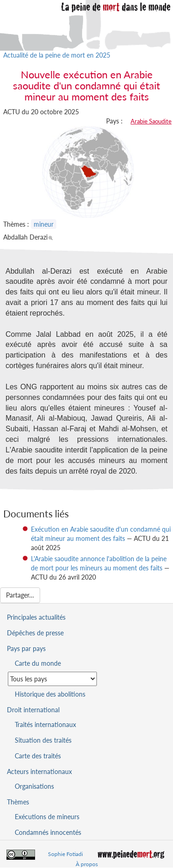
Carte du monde (38, 663)
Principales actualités (36, 617)
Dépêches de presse (35, 633)
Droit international (33, 710)
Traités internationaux (45, 724)
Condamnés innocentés (48, 832)
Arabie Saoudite (151, 121)
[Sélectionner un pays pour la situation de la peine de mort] (52, 679)
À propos (87, 864)
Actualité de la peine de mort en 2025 (57, 55)
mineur (44, 224)
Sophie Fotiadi (66, 854)
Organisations (34, 786)
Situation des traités (43, 740)
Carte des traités (38, 756)
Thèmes (18, 802)
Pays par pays (26, 648)
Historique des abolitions (50, 694)
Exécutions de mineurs (47, 817)
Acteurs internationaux (39, 771)
